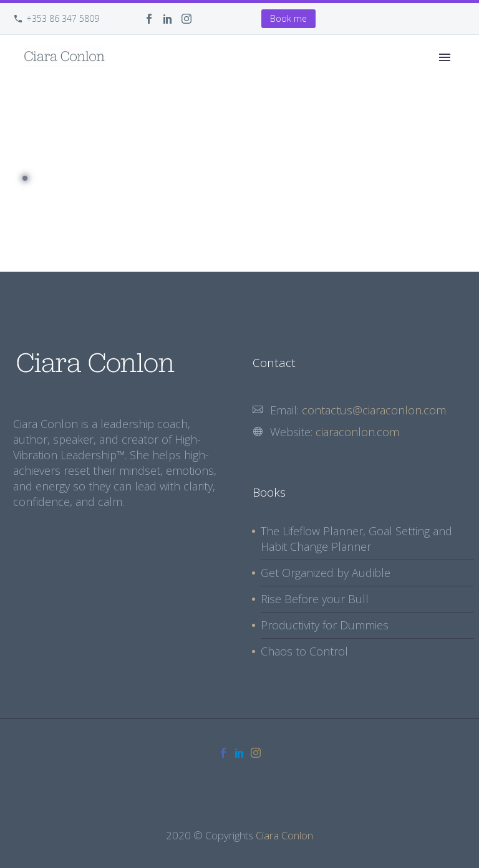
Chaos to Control (304, 651)
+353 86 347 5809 (63, 18)
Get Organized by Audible (326, 573)
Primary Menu (445, 57)
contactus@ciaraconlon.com (374, 410)
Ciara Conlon (284, 835)
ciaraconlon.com (357, 432)
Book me (288, 18)
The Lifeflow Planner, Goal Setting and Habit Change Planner (356, 539)
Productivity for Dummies (325, 625)
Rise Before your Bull (315, 599)
